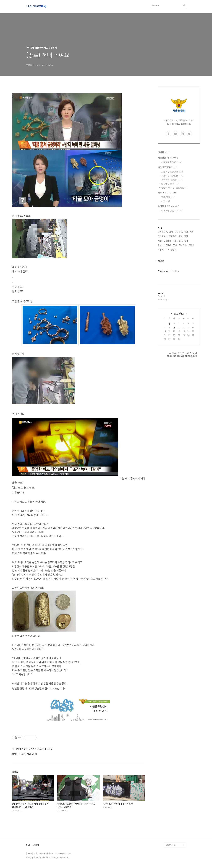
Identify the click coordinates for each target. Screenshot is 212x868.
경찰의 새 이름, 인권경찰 (175, 187)
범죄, (171, 232)
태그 (28, 845)
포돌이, (161, 250)
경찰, (181, 236)
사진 (166, 201)
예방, (186, 232)
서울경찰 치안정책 (172, 172)
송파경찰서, (163, 232)
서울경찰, (183, 245)
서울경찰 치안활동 (172, 176)
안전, (186, 236)
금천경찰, (179, 232)
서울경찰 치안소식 (172, 180)
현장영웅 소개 (170, 184)
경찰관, (191, 245)
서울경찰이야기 (168, 167)
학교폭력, (173, 236)
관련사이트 (171, 845)
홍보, (181, 241)
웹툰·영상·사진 (167, 193)
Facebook (163, 271)
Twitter (175, 271)
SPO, (175, 245)
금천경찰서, (163, 236)
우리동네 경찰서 (168, 206)
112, (167, 250)
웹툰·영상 (168, 197)
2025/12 (179, 314)
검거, (186, 241)
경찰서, (174, 250)
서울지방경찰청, (165, 241)
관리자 (36, 845)
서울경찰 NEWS (168, 158)
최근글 (161, 261)
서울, (192, 232)
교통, (175, 241)
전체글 (164, 152)
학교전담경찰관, (165, 245)
